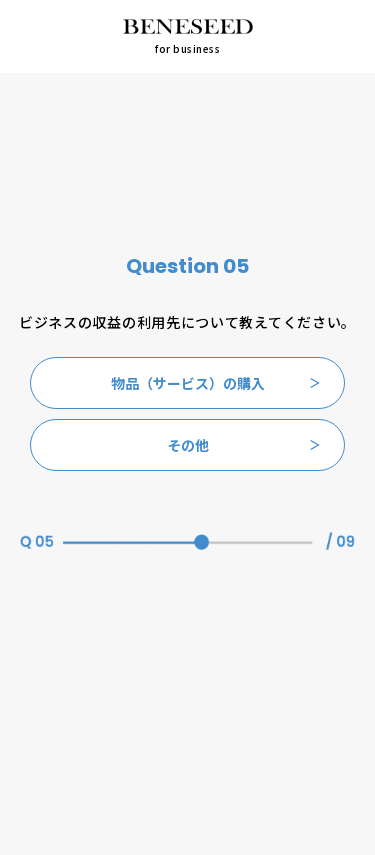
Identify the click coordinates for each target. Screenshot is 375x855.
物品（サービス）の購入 (216, 383)
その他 (244, 445)
